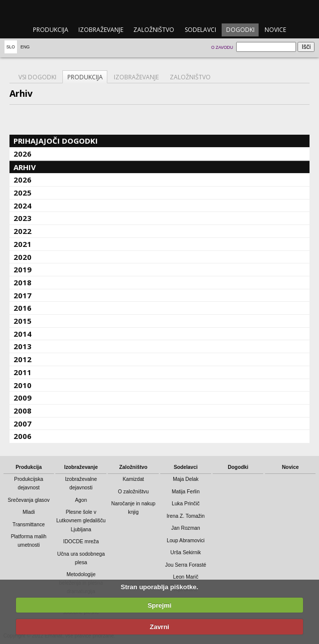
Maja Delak (185, 479)
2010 (22, 385)
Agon (81, 500)
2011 (22, 372)
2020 (22, 257)
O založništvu (133, 492)
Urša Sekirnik (185, 552)
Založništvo (154, 30)
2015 (22, 321)
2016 (22, 308)
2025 (22, 193)
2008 (22, 411)
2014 (22, 334)
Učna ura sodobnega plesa (81, 558)
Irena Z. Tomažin (186, 516)
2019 (22, 269)
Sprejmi (160, 605)
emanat (159, 11)
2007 (22, 424)
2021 (22, 244)
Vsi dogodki (37, 77)
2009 (22, 398)
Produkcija (51, 30)
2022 (22, 231)
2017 (22, 295)
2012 (22, 359)
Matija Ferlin (186, 492)
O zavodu (222, 47)
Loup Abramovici (186, 540)
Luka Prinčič (186, 504)
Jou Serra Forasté (186, 565)
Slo (11, 47)
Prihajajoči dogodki (56, 141)
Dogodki (240, 30)
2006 (22, 436)
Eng (25, 47)
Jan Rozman (186, 528)
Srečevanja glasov (28, 500)
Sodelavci (200, 30)
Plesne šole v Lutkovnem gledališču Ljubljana (81, 521)
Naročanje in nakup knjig (133, 508)
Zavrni (159, 627)
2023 (22, 218)
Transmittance (29, 525)
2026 (22, 154)
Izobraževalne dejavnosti (81, 483)
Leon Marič (185, 577)
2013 (22, 346)
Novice (275, 30)
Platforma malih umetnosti (29, 541)
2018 (22, 282)
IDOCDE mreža (81, 541)
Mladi (29, 512)
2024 (22, 206)
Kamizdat (134, 479)
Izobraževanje (101, 30)
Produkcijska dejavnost (28, 483)
